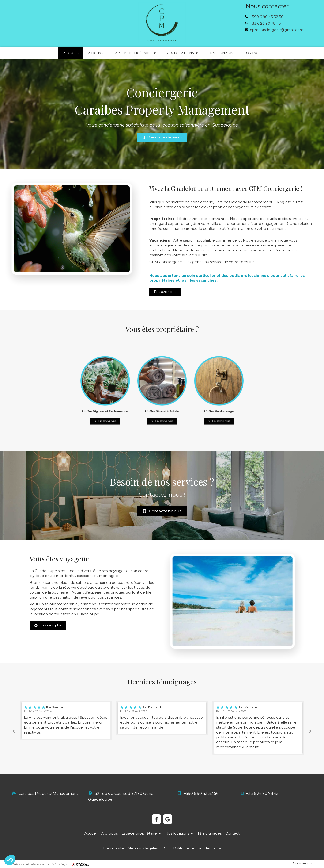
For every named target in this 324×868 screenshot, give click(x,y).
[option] (162, 718)
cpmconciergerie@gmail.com (277, 30)
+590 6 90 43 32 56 (267, 17)
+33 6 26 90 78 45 (265, 23)
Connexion (302, 863)
